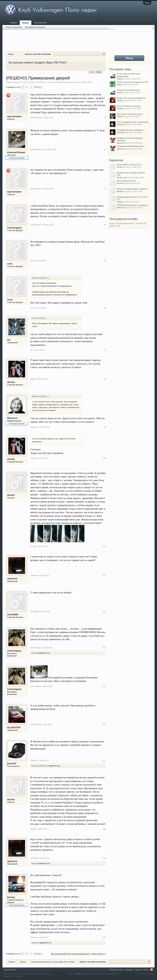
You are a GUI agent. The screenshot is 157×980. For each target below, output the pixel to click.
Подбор (91, 72)
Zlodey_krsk (122, 178)
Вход (147, 3)
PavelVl (120, 116)
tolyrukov (121, 143)
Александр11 (14, 228)
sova (10, 264)
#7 (105, 350)
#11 (104, 546)
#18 (104, 829)
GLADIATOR (14, 727)
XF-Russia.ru (18, 976)
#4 (105, 225)
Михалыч (12, 418)
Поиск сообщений (13, 27)
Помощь (129, 970)
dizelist (11, 495)
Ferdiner (120, 100)
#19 (104, 858)
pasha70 (12, 763)
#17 (104, 760)
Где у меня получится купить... (130, 114)
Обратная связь (116, 970)
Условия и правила (145, 974)
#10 (104, 458)
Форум (25, 23)
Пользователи (40, 23)
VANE (119, 202)
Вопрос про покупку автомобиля (131, 98)
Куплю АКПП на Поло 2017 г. (129, 165)
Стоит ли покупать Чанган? (129, 106)
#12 (104, 575)
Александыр (14, 651)
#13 (104, 611)
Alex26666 (13, 614)
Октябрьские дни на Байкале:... (131, 130)
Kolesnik (120, 124)
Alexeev (120, 183)
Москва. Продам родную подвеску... (133, 189)
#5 (105, 261)
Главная (13, 23)
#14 (104, 648)
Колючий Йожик (16, 152)
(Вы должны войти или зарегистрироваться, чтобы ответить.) (78, 954)
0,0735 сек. (80, 974)
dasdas (11, 382)
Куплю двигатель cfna (126, 181)
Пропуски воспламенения (128, 90)
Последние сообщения (35, 27)
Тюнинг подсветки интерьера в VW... (133, 82)
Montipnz (121, 191)
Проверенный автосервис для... (131, 146)
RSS (152, 970)
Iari (9, 340)
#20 (104, 937)
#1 (105, 118)
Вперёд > (38, 87)
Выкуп (99, 72)
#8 (105, 379)
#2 (105, 149)
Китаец (34, 653)
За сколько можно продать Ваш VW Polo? (38, 62)
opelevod (12, 578)
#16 (104, 724)
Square (120, 79)
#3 (105, 189)
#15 (104, 686)
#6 (105, 308)
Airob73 (120, 167)
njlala (119, 84)
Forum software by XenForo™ (28, 974)
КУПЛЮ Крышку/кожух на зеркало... (133, 205)
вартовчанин (74, 82)
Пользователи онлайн (123, 219)
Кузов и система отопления (33, 82)
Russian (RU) (10, 970)
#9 (105, 427)
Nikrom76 (121, 208)
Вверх (146, 970)
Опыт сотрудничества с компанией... (133, 122)
